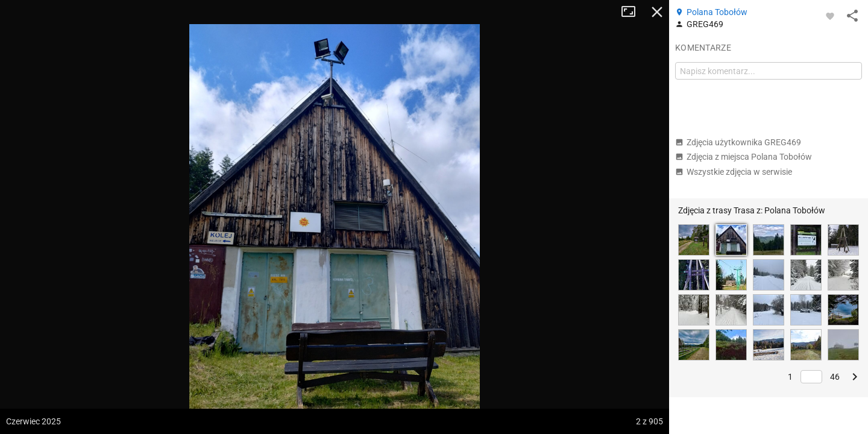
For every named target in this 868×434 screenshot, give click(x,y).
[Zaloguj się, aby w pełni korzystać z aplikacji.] (830, 16)
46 (835, 377)
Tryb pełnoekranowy (633, 12)
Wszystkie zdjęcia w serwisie (734, 172)
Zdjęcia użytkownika (738, 142)
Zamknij (657, 12)
